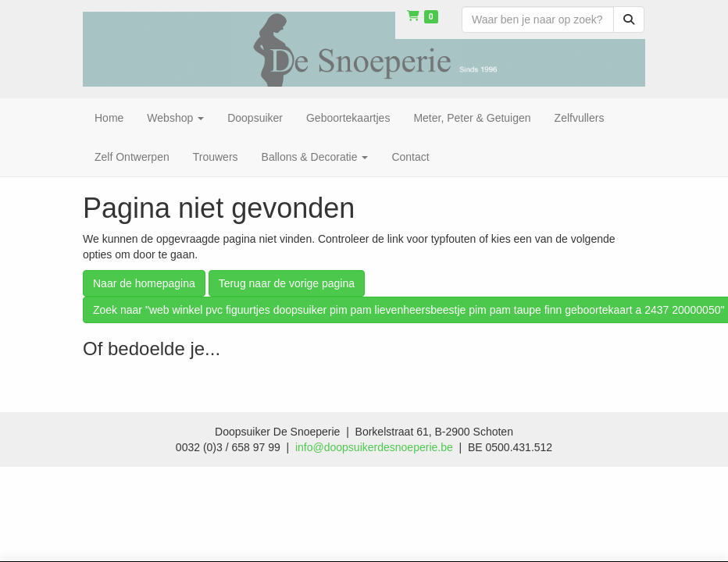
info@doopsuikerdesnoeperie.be (374, 447)
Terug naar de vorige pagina (287, 283)
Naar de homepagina (144, 283)
